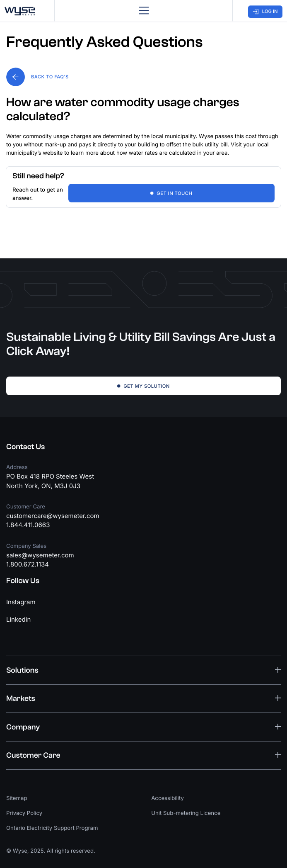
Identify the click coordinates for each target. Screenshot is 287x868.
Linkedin (18, 619)
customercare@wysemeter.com (53, 516)
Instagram (21, 602)
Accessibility (168, 798)
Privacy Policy (24, 813)
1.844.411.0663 (28, 525)
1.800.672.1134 (28, 564)
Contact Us (25, 447)
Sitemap (17, 798)
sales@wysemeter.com (40, 555)
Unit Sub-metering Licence (186, 813)
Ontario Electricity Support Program (52, 828)
